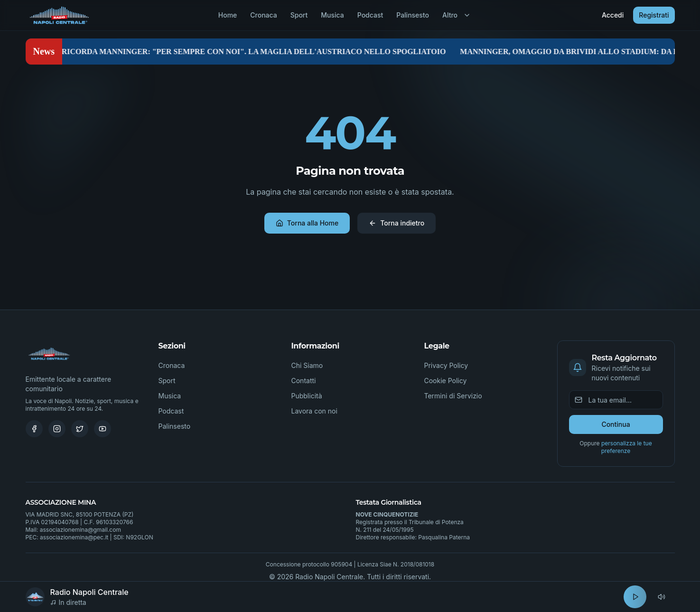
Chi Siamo (307, 365)
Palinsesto (413, 15)
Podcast (370, 15)
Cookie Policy (446, 381)
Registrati (654, 15)
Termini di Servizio (453, 396)
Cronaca (263, 15)
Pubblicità (307, 396)
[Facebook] (34, 429)
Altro (457, 15)
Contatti (304, 381)
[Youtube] (103, 429)
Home (228, 15)
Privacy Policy (446, 365)
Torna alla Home (307, 223)
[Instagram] (57, 429)
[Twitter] (80, 429)
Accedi (613, 15)
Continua (616, 424)
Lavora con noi (314, 411)
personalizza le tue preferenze (627, 447)
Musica (332, 15)
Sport (299, 15)
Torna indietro (397, 223)
